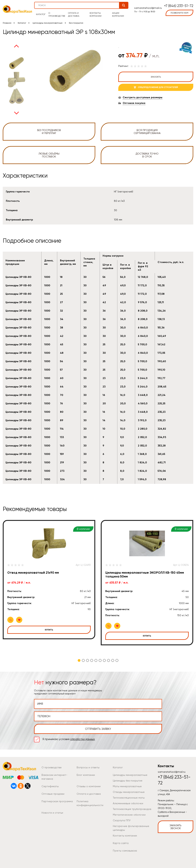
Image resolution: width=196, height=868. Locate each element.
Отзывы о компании (89, 786)
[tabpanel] (49, 580)
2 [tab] (83, 660)
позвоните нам (179, 13)
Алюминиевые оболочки (128, 803)
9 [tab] (113, 660)
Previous (16, 46)
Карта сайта (121, 843)
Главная (7, 23)
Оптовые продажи (53, 794)
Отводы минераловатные (129, 792)
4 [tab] (92, 660)
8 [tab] (109, 660)
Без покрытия (76, 23)
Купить (49, 630)
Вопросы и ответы (88, 767)
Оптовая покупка (134, 103)
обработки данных (83, 739)
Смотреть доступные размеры (143, 98)
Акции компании (118, 14)
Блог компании (86, 775)
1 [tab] (79, 660)
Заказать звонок (176, 827)
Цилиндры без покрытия (128, 781)
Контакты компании (96, 14)
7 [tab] (104, 660)
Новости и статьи (52, 813)
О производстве (57, 14)
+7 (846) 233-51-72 (179, 6)
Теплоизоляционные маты (129, 798)
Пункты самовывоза (125, 851)
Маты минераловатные (127, 786)
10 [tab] (117, 660)
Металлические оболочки (129, 815)
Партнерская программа (57, 801)
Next (16, 113)
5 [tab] (96, 660)
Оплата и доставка (74, 14)
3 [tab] (87, 660)
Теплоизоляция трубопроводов (132, 809)
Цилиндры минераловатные (48, 23)
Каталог (41, 14)
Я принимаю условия (69, 739)
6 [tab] (100, 660)
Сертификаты (50, 786)
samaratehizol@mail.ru (148, 8)
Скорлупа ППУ (122, 820)
